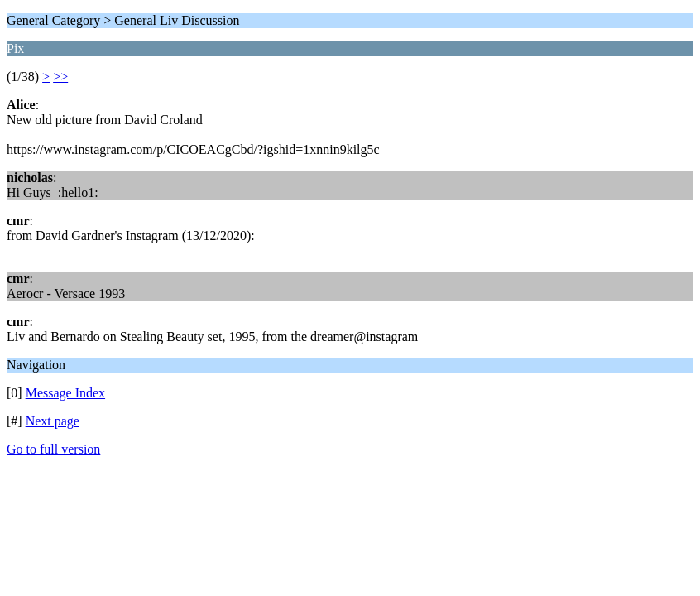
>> (60, 77)
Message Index (65, 393)
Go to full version (53, 449)
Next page (53, 421)
